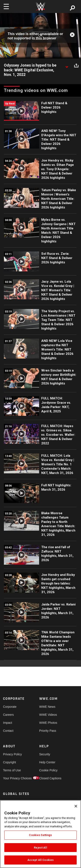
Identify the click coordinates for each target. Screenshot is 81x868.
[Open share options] (76, 66)
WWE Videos (48, 715)
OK (40, 36)
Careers (8, 715)
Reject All (40, 848)
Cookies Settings (40, 835)
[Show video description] (67, 66)
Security (45, 754)
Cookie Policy (48, 770)
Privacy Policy (12, 754)
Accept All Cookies (40, 860)
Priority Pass (48, 731)
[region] (40, 834)
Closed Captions (48, 778)
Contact (8, 731)
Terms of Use (12, 770)
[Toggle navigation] (6, 6)
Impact (8, 723)
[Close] (76, 806)
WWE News (47, 707)
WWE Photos (48, 723)
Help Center (47, 762)
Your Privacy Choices (12, 778)
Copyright (10, 762)
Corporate (10, 707)
